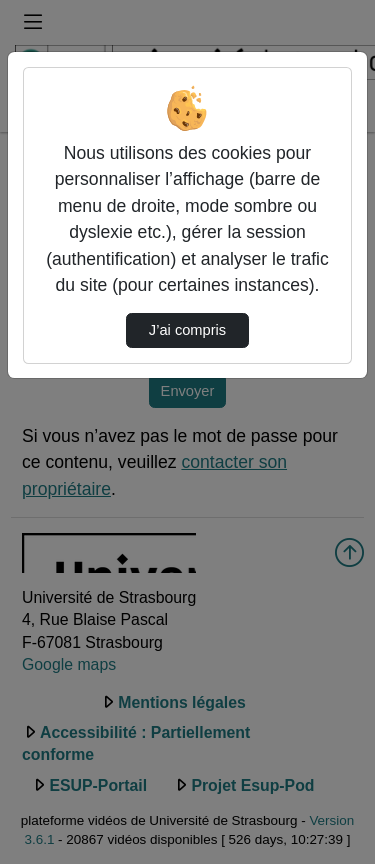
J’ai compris (187, 330)
